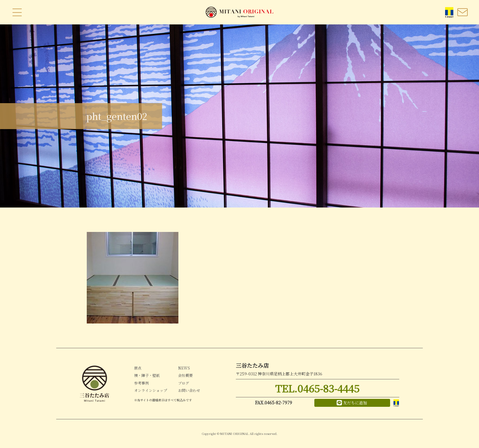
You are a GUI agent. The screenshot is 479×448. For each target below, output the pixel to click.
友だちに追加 (352, 403)
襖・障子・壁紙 (147, 375)
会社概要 (185, 375)
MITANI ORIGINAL (239, 12)
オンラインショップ (151, 390)
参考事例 (141, 383)
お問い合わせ (189, 390)
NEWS (184, 368)
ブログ (184, 383)
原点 (138, 368)
